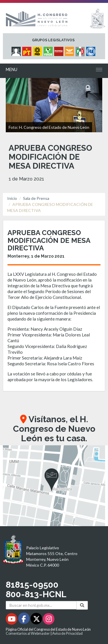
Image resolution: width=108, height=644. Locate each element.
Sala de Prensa (36, 198)
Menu (12, 70)
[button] (54, 486)
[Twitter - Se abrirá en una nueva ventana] (37, 620)
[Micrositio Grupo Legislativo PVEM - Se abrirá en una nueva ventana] (49, 50)
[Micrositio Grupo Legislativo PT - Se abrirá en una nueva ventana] (28, 50)
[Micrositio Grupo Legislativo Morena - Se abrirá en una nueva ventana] (59, 50)
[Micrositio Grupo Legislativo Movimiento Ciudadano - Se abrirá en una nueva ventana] (70, 50)
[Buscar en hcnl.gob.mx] (41, 605)
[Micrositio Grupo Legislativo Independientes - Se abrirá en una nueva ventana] (17, 50)
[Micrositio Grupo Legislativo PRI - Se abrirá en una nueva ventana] (81, 50)
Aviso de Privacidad (67, 633)
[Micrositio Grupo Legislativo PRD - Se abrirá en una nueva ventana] (38, 50)
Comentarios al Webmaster (28, 633)
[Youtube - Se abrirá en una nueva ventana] (12, 620)
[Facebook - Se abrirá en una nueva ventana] (24, 620)
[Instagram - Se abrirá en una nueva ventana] (49, 620)
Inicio (12, 198)
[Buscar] (82, 605)
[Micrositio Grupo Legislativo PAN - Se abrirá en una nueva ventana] (91, 50)
